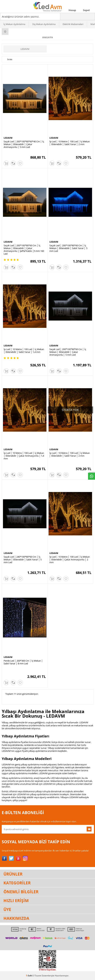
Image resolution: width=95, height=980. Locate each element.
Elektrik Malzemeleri (73, 24)
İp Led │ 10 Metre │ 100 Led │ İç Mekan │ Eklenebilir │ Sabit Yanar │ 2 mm (70, 143)
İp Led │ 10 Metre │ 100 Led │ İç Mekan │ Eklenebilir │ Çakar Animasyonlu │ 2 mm (70, 560)
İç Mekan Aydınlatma (14, 24)
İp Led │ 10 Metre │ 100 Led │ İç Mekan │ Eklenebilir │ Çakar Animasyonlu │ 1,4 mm (24, 456)
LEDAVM (25, 49)
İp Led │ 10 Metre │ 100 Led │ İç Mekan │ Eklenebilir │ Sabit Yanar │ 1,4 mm (24, 351)
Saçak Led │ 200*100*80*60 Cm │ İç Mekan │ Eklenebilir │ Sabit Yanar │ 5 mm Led (68, 248)
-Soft (29, 976)
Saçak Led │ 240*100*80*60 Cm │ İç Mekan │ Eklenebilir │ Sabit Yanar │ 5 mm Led (23, 560)
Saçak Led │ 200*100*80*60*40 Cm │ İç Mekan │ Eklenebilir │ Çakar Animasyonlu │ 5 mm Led (24, 144)
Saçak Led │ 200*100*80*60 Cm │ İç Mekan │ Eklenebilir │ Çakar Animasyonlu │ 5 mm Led (68, 352)
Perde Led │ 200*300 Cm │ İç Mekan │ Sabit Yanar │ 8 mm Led (23, 662)
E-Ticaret (37, 976)
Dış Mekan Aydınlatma (44, 24)
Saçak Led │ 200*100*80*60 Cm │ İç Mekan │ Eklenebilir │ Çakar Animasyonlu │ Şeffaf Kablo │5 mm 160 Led (24, 250)
